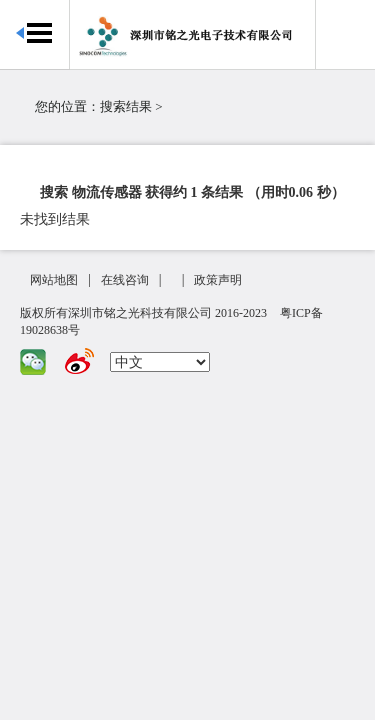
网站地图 (54, 280)
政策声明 (218, 280)
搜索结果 (126, 106)
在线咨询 (125, 280)
